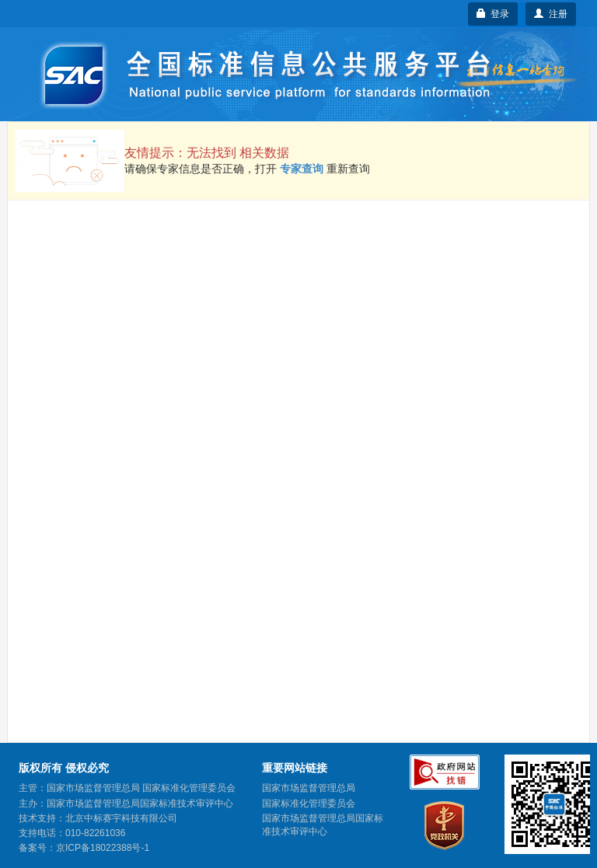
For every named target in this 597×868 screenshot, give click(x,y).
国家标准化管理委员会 (309, 804)
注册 (551, 14)
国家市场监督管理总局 (309, 788)
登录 (493, 14)
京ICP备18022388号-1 (103, 848)
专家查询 (302, 169)
